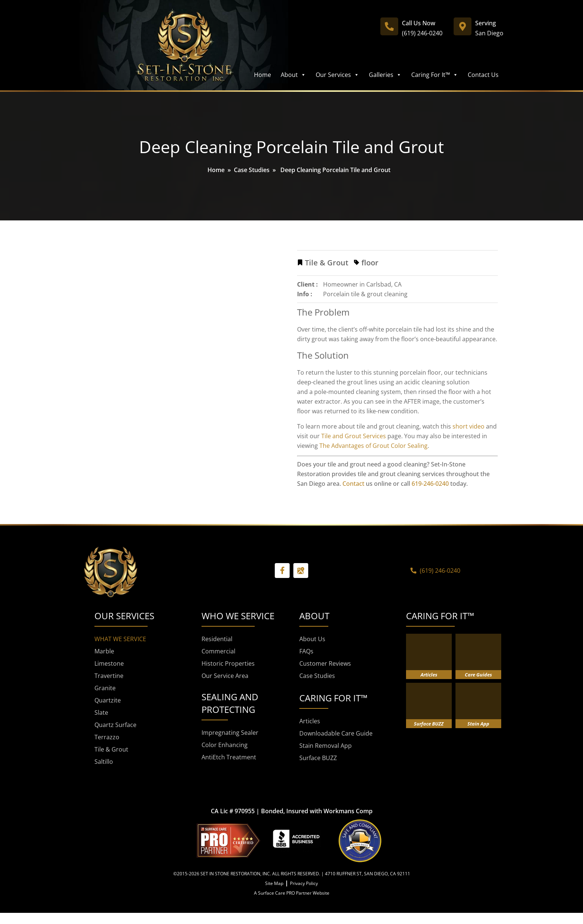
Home (262, 75)
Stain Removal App (326, 746)
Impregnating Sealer (230, 733)
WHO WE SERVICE (238, 616)
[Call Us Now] (389, 26)
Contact (353, 484)
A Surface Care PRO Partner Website (292, 893)
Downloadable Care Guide (336, 733)
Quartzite (108, 700)
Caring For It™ (435, 75)
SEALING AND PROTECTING (230, 703)
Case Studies (252, 170)
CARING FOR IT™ (440, 616)
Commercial (218, 651)
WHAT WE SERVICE (120, 639)
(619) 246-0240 (422, 33)
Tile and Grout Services (354, 436)
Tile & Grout (111, 749)
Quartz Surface (115, 725)
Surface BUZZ (318, 758)
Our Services (337, 75)
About (293, 75)
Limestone (109, 663)
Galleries (385, 75)
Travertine (109, 676)
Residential (217, 639)
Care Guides (478, 675)
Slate (101, 713)
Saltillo (104, 762)
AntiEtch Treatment (229, 757)
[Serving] (463, 26)
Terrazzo (107, 737)
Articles (310, 721)
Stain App (478, 724)
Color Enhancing (225, 745)
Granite (105, 688)
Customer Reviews (325, 663)
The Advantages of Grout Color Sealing (373, 446)
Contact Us (483, 75)
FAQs (306, 651)
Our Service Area (225, 676)
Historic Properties (228, 663)
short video (468, 426)
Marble (104, 651)
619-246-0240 (430, 484)
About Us (312, 639)
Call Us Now (419, 23)
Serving (486, 23)
